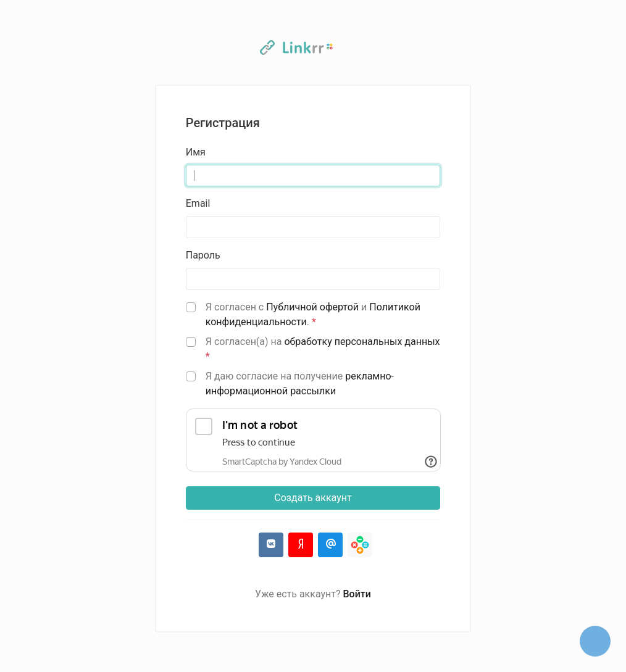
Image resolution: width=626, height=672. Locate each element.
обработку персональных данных (362, 342)
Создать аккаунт (313, 498)
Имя (196, 152)
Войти (357, 594)
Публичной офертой (312, 307)
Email (198, 203)
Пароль (203, 255)
